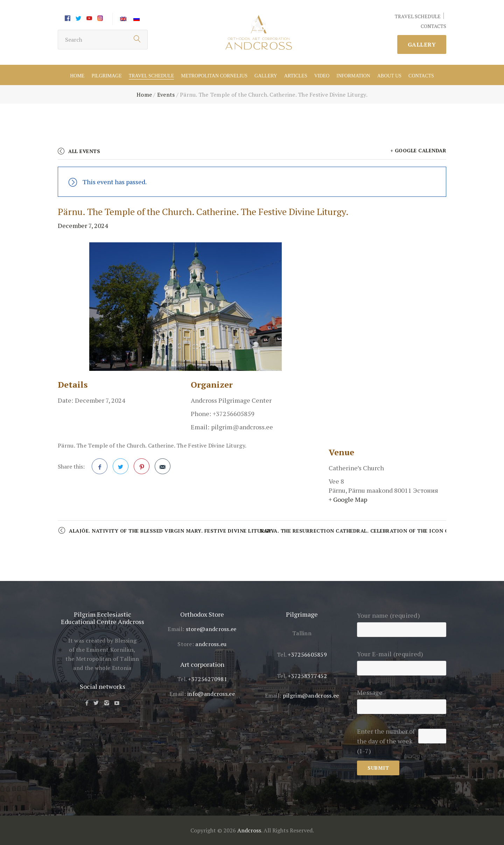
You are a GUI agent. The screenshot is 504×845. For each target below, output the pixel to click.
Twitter (121, 469)
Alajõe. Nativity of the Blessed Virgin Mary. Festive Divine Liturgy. (171, 531)
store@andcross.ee (211, 629)
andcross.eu (211, 644)
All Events (84, 151)
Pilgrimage (106, 76)
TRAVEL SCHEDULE (418, 16)
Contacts (421, 76)
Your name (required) (402, 622)
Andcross (249, 830)
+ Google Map (348, 499)
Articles (296, 76)
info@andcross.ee (211, 694)
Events (166, 95)
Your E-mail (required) (402, 661)
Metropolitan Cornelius (214, 76)
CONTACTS (433, 26)
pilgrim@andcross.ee (311, 695)
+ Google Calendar (418, 150)
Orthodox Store (202, 614)
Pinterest (142, 469)
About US (389, 76)
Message (402, 699)
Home (77, 76)
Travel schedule (152, 76)
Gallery (422, 44)
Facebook (100, 469)
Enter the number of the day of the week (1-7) (386, 741)
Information (353, 76)
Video (322, 76)
